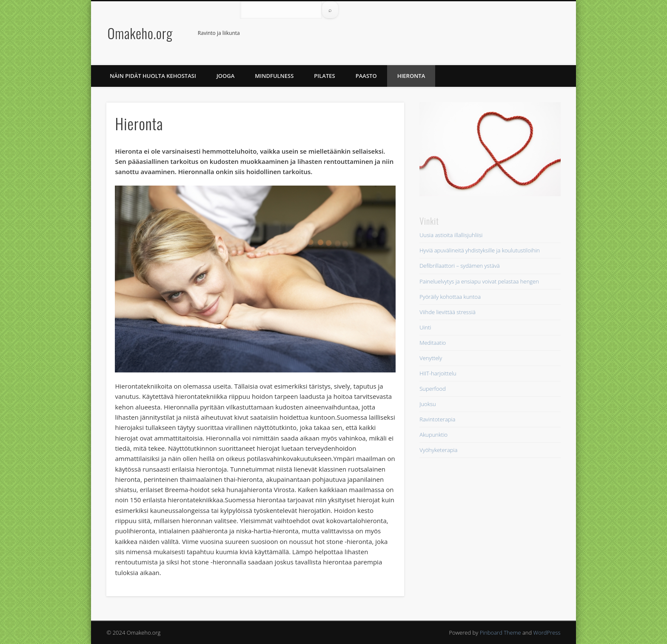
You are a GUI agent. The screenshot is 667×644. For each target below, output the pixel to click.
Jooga (225, 76)
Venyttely (431, 358)
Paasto (366, 76)
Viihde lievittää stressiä (448, 312)
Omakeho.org (140, 33)
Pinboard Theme (500, 633)
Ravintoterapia (437, 419)
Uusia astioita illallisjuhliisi (451, 235)
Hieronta (411, 76)
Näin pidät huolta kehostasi (153, 76)
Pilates (324, 76)
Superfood (433, 389)
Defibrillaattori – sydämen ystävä (460, 266)
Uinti (425, 327)
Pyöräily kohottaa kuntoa (450, 297)
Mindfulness (274, 76)
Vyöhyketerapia (438, 450)
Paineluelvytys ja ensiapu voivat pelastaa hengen (479, 281)
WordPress (547, 633)
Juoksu (428, 404)
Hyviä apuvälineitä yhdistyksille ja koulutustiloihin (480, 250)
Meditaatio (433, 343)
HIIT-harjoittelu (438, 373)
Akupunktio (433, 435)
